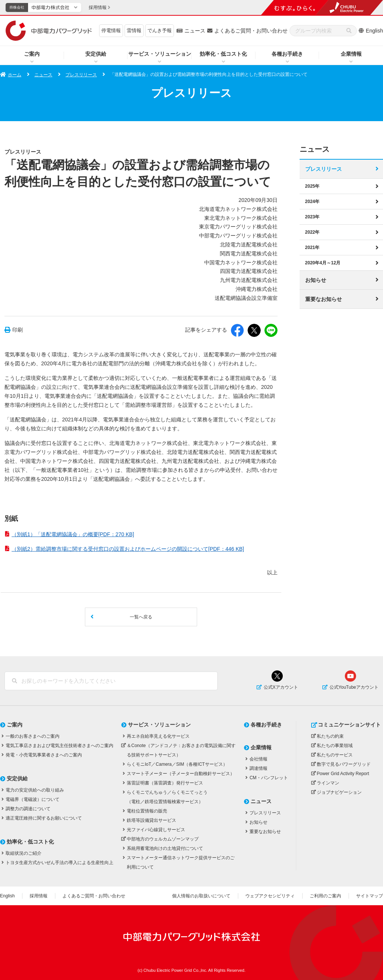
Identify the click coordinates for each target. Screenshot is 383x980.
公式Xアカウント (281, 687)
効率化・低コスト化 (223, 54)
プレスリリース (81, 75)
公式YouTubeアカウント (354, 687)
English (374, 31)
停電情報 (111, 30)
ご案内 (32, 54)
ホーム (15, 75)
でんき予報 (160, 30)
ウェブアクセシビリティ (270, 896)
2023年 (312, 216)
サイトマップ (370, 896)
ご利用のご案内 (325, 896)
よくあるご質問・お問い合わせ (251, 31)
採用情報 (39, 896)
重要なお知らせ (324, 299)
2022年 (312, 232)
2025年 (312, 186)
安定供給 (96, 54)
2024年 (312, 201)
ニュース (195, 31)
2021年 (312, 247)
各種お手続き (287, 54)
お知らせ (316, 280)
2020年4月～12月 (323, 262)
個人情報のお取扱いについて (201, 896)
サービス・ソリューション (160, 54)
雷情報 (134, 30)
